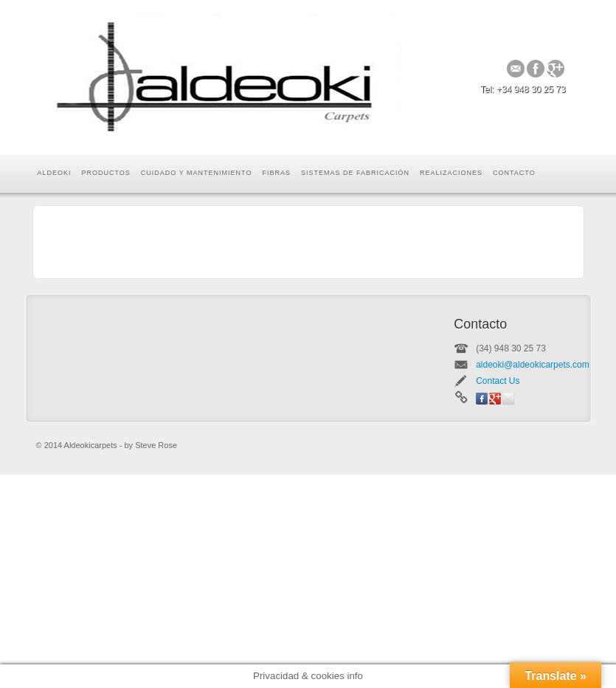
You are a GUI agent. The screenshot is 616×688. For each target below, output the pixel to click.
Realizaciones (451, 173)
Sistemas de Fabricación (355, 173)
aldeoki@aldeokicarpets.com (533, 365)
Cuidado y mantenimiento (197, 173)
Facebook (536, 69)
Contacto (514, 173)
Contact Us (498, 381)
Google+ (556, 69)
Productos (106, 173)
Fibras (276, 173)
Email (516, 69)
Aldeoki (55, 173)
